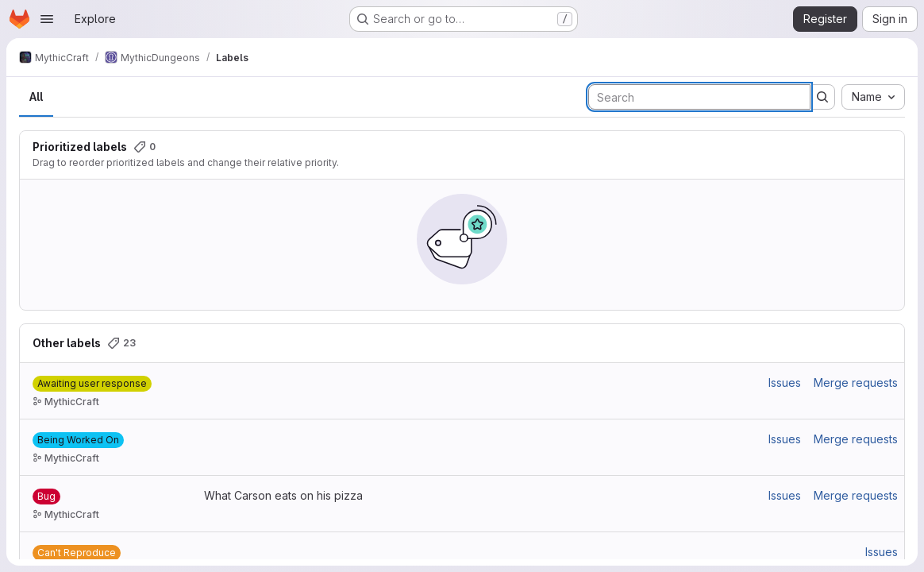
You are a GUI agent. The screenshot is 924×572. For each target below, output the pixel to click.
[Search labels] (699, 97)
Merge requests (856, 383)
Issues (785, 383)
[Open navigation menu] (47, 19)
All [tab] (36, 97)
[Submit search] (822, 97)
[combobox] (873, 97)
